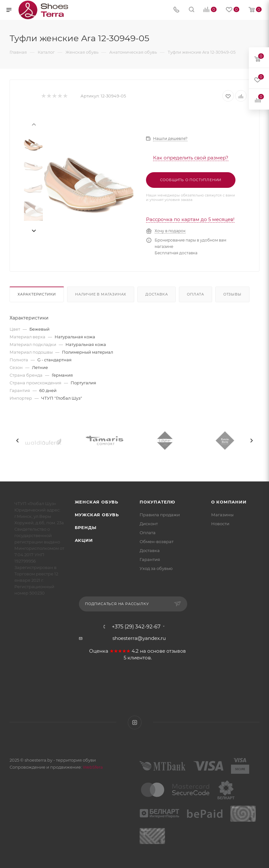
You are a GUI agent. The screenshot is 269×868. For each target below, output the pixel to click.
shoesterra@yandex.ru (139, 638)
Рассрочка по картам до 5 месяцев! (190, 219)
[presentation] (34, 124)
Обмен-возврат (157, 542)
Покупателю (157, 502)
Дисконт (149, 524)
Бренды (86, 527)
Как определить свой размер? (191, 158)
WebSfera (92, 767)
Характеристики (37, 294)
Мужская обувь (97, 515)
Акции (84, 540)
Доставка (157, 294)
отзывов (176, 651)
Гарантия (150, 559)
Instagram (135, 722)
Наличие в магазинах (101, 294)
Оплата (196, 294)
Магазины (222, 515)
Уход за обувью (156, 568)
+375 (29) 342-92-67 (136, 627)
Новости (220, 524)
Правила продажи (160, 515)
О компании (229, 502)
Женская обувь (96, 502)
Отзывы (232, 294)
